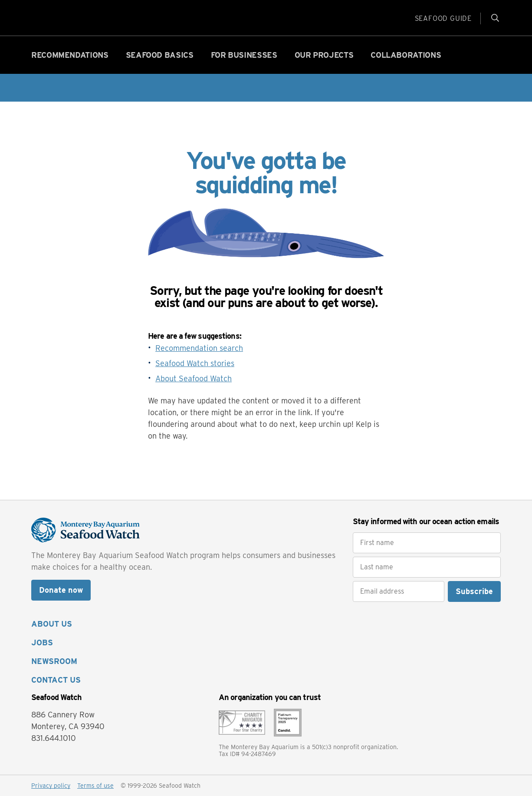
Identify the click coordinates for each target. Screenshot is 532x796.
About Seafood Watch (194, 378)
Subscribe (474, 591)
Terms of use (95, 786)
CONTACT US (56, 680)
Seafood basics (160, 55)
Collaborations (406, 55)
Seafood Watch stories (195, 363)
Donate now (61, 590)
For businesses (244, 55)
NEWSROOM (54, 661)
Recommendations (70, 55)
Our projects (324, 55)
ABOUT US (52, 624)
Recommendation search (199, 348)
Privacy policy (51, 786)
